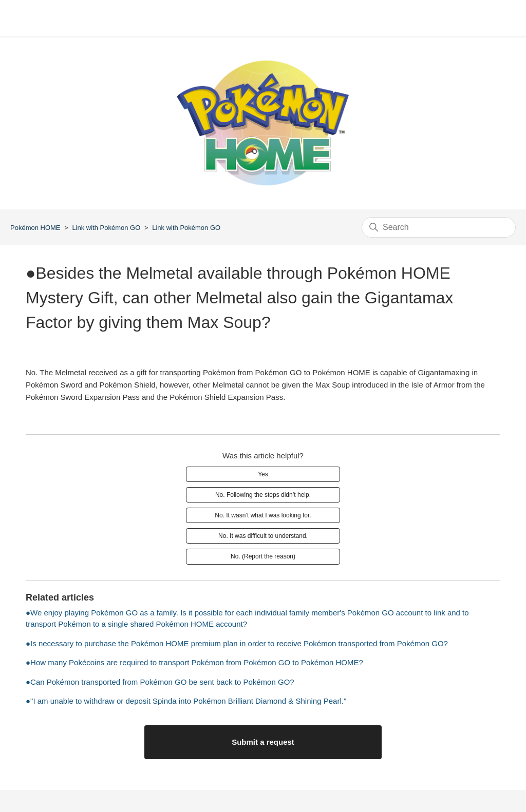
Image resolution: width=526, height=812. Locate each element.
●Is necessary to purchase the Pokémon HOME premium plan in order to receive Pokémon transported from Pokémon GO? (237, 643)
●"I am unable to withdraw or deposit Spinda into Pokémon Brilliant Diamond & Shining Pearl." (186, 701)
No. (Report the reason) (263, 556)
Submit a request (263, 742)
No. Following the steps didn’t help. (263, 495)
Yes (263, 474)
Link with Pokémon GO (106, 228)
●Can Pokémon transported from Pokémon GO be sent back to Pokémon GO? (160, 682)
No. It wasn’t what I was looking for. (263, 515)
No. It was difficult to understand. (263, 536)
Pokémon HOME (35, 228)
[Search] (439, 227)
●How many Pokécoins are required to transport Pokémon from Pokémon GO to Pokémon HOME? (194, 662)
